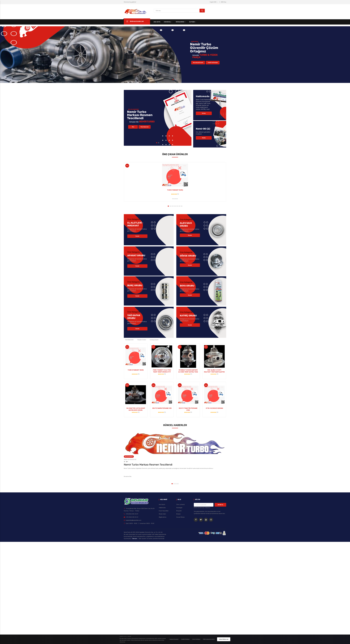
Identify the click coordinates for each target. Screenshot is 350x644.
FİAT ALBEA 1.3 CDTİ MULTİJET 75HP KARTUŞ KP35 (214, 371)
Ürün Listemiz (181, 504)
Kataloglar (179, 508)
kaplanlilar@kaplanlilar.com (133, 520)
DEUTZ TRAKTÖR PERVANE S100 (188, 409)
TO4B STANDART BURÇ (175, 190)
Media (204, 138)
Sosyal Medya (180, 517)
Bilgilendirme (129, 457)
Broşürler (179, 511)
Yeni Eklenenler (129, 340)
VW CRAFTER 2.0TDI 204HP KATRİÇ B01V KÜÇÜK (136, 409)
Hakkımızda (162, 508)
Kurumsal (167, 22)
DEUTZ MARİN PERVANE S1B (162, 408)
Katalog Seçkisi (154, 340)
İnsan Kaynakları (164, 511)
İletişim (192, 22)
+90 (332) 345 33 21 (131, 517)
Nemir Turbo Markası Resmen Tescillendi (148, 465)
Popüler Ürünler (142, 340)
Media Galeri (162, 514)
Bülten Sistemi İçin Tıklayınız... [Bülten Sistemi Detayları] (202, 508)
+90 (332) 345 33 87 (131, 514)
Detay (204, 113)
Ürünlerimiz (180, 22)
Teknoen (135, 539)
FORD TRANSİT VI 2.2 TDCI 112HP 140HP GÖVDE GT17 (162, 371)
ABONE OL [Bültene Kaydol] (220, 505)
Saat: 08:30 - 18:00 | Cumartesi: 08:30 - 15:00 (139, 523)
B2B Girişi (224, 2)
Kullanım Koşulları (174, 639)
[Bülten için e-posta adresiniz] (204, 505)
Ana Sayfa (157, 22)
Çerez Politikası (196, 639)
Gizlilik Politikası (185, 639)
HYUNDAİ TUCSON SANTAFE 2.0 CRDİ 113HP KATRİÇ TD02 (188, 371)
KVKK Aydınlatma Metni (209, 639)
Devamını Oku (128, 476)
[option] (175, 55)
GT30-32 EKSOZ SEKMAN (214, 408)
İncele (137, 236)
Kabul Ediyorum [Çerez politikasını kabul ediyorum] (224, 639)
